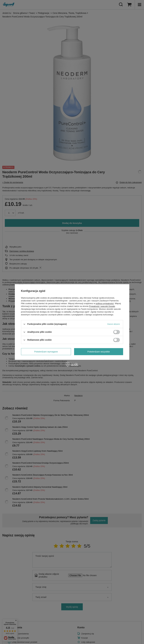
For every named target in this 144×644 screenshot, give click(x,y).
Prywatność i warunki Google (102, 306)
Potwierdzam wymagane (46, 352)
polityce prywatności (105, 303)
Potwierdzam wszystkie (99, 352)
